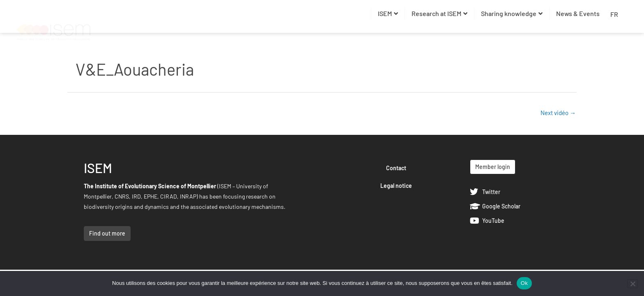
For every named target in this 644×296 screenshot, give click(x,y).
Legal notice (396, 186)
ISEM (388, 13)
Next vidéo (558, 113)
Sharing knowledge (512, 13)
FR (614, 14)
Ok (524, 283)
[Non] (632, 284)
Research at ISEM (439, 13)
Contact (396, 168)
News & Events (578, 13)
